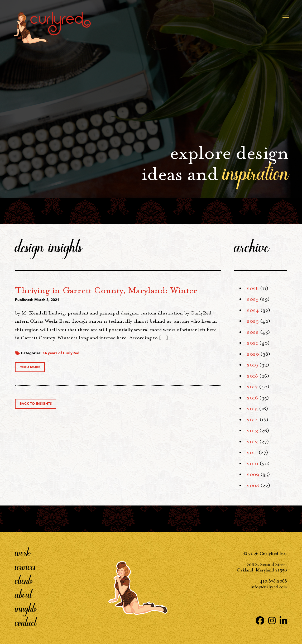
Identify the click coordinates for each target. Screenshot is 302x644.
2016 (252, 398)
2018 (252, 376)
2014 (253, 420)
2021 (252, 343)
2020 (253, 354)
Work (23, 552)
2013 (252, 431)
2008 (253, 485)
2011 (252, 452)
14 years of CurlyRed (140, 390)
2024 (253, 310)
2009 (253, 474)
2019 (252, 365)
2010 (253, 464)
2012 (252, 442)
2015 (252, 409)
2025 (253, 299)
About (23, 594)
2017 (252, 387)
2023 (253, 321)
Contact (26, 622)
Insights (26, 608)
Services (25, 566)
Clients (24, 580)
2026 (253, 288)
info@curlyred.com (269, 587)
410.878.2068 (274, 581)
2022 (253, 332)
